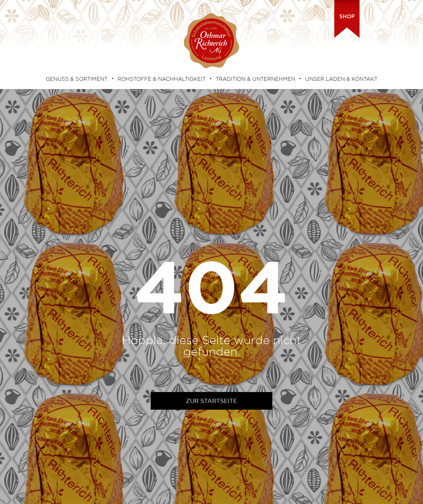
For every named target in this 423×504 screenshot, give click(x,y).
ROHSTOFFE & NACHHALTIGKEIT (162, 79)
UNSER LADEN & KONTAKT (341, 79)
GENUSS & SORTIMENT (77, 79)
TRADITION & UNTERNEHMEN (255, 79)
